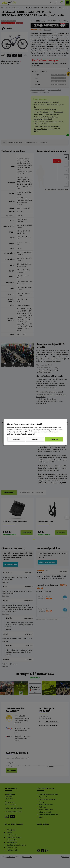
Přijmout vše (54, 439)
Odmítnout (16, 439)
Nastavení (35, 439)
